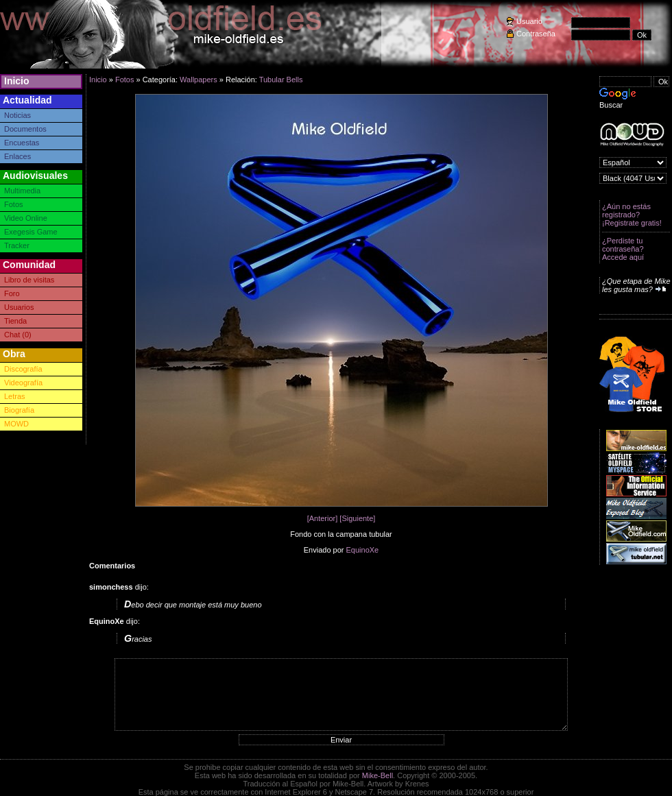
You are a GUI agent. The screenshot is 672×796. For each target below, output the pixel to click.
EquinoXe (363, 550)
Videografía (23, 383)
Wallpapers (199, 80)
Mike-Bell (377, 775)
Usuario (529, 21)
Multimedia (22, 191)
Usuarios (19, 307)
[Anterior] (323, 518)
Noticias (17, 115)
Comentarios (112, 566)
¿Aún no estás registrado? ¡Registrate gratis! (632, 215)
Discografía (23, 369)
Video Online (26, 218)
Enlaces (17, 156)
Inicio (17, 81)
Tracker (17, 245)
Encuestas (22, 143)
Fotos (14, 204)
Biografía (19, 410)
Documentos (25, 129)
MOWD (16, 424)
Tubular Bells (281, 80)
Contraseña (536, 34)
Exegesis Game (31, 232)
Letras (15, 396)
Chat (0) (18, 335)
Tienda (15, 321)
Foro (12, 293)
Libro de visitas (29, 280)
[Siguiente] (357, 518)
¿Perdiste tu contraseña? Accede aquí (623, 249)
